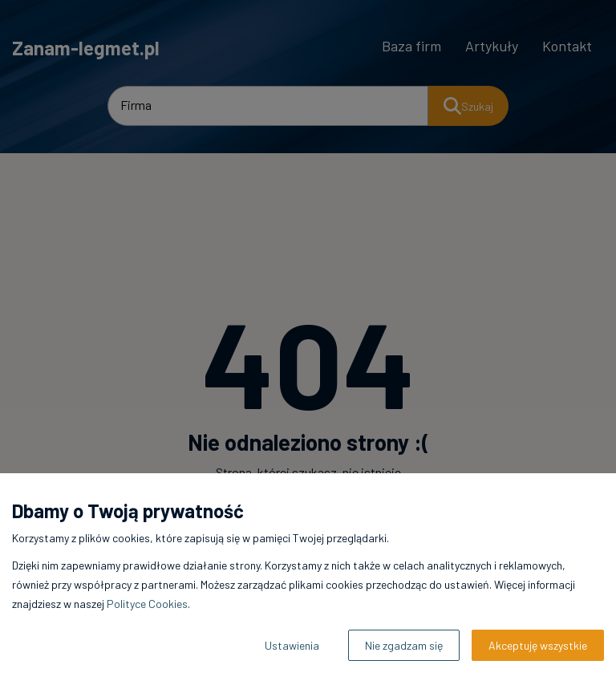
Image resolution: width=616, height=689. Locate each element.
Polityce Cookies (147, 604)
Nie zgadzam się (404, 645)
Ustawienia (292, 645)
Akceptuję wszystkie (538, 645)
